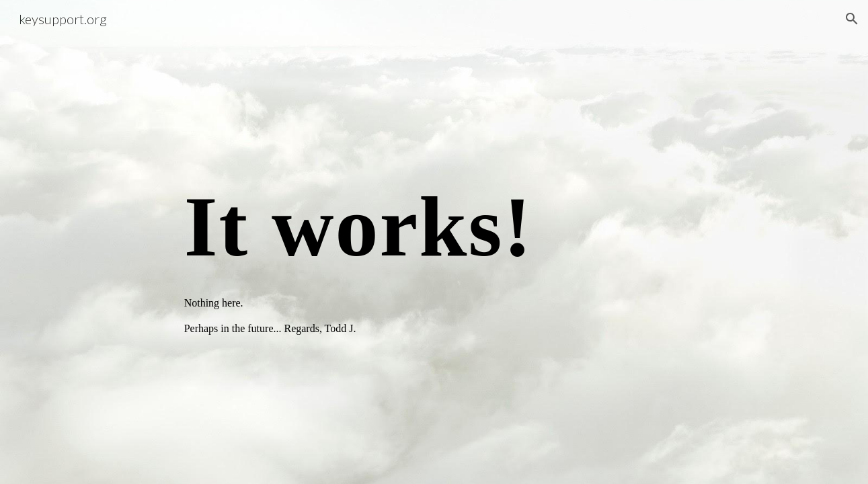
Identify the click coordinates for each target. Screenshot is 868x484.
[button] (852, 19)
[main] (434, 242)
